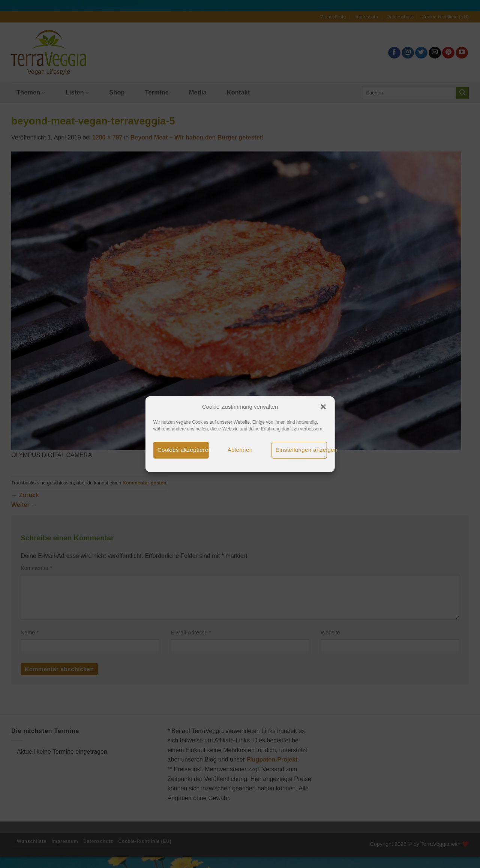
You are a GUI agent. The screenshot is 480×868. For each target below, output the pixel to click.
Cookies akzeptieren (183, 450)
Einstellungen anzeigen (301, 450)
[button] (323, 407)
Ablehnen (240, 450)
